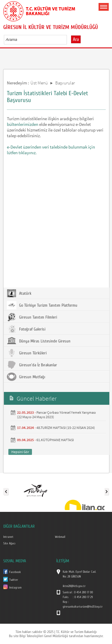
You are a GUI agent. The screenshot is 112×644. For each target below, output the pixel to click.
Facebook (15, 572)
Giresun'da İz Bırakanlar (32, 365)
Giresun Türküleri (27, 353)
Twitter (14, 580)
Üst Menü (39, 83)
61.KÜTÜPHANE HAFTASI (55, 440)
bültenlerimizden (23, 124)
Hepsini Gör (20, 452)
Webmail (60, 537)
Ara (76, 39)
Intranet (8, 537)
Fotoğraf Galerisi (26, 329)
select (69, 39)
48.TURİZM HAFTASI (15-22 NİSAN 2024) (66, 428)
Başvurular (65, 83)
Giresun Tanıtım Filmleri (32, 317)
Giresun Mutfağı (26, 377)
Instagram (15, 588)
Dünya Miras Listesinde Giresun (39, 341)
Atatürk (19, 293)
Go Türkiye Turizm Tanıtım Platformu (42, 305)
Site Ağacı (9, 543)
